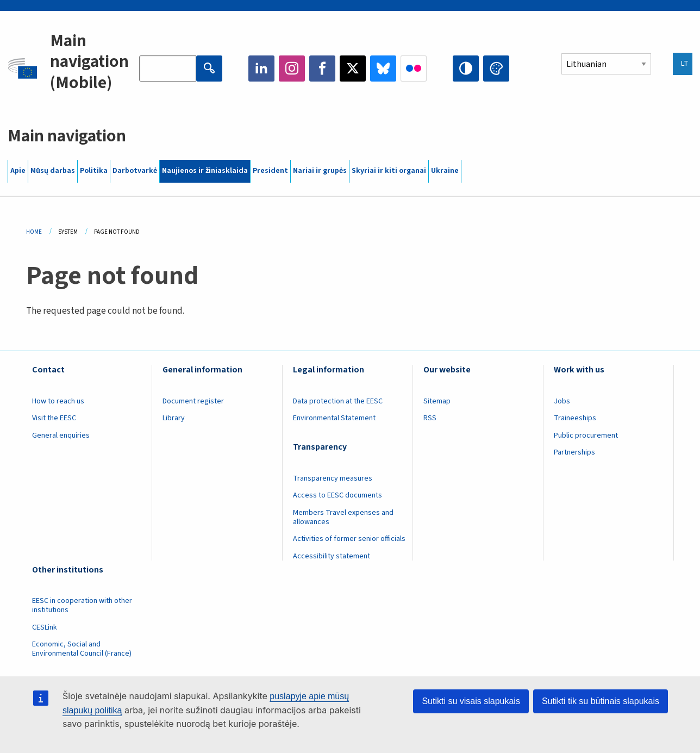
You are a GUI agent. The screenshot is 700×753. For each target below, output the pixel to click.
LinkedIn (261, 69)
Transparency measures (333, 478)
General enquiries (61, 435)
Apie (18, 171)
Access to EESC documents (337, 495)
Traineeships (575, 418)
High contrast (466, 69)
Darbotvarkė (135, 171)
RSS (430, 418)
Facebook (322, 69)
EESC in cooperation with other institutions (82, 605)
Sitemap (437, 401)
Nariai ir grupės (320, 171)
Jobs (562, 401)
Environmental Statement (334, 418)
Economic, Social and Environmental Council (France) (83, 649)
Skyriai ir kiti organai (389, 171)
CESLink (45, 627)
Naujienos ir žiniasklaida (205, 171)
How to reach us (58, 401)
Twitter (353, 69)
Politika (94, 171)
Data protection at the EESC (338, 401)
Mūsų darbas (53, 171)
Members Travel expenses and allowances (343, 517)
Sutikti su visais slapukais (471, 701)
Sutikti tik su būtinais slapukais (601, 701)
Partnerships (574, 452)
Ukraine (445, 171)
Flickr (414, 69)
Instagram (292, 69)
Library (174, 418)
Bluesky (383, 69)
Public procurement (586, 435)
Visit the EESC (54, 418)
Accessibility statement (332, 556)
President (270, 171)
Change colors (496, 69)
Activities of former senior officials (349, 539)
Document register (193, 401)
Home (34, 232)
